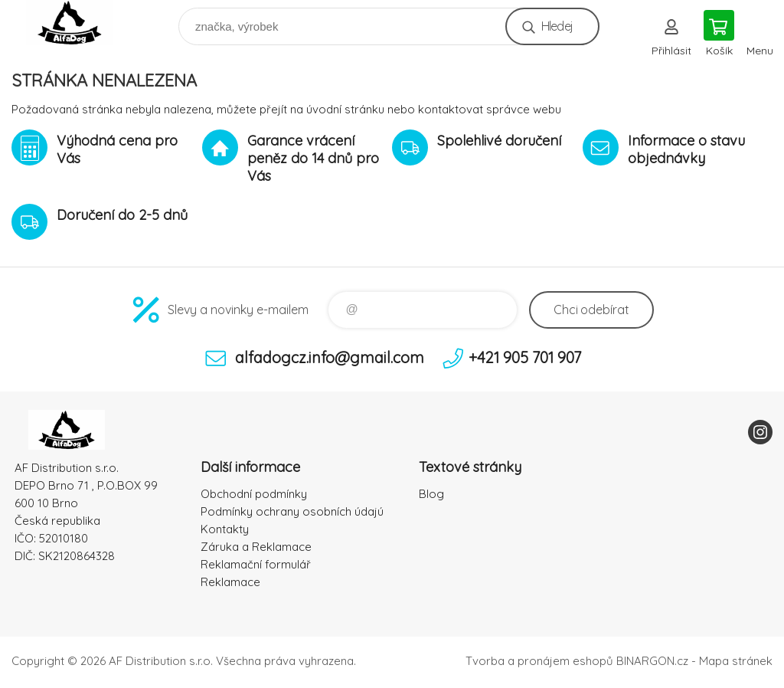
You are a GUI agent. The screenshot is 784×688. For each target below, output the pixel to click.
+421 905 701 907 (525, 357)
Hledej (557, 26)
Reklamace (230, 582)
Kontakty (225, 529)
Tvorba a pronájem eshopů (539, 661)
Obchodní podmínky (254, 494)
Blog (431, 494)
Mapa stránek (736, 661)
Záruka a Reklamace (256, 547)
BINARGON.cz (652, 661)
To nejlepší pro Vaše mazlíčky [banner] (79, 23)
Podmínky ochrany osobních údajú (292, 511)
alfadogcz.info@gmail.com (330, 357)
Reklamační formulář (256, 564)
